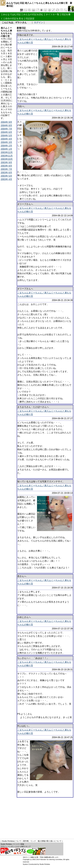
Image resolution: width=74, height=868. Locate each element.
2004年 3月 (6, 142)
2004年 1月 (6, 149)
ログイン (39, 22)
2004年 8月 (6, 125)
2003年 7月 (6, 169)
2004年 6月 (6, 132)
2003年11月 (7, 156)
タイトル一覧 (52, 14)
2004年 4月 (6, 139)
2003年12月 (7, 152)
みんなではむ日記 (12, 14)
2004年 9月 (6, 122)
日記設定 (30, 19)
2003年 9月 (6, 162)
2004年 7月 (6, 129)
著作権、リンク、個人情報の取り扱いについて (42, 841)
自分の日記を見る (14, 19)
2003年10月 (7, 159)
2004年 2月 (6, 146)
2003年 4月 (6, 179)
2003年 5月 (6, 176)
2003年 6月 (6, 173)
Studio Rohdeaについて (12, 841)
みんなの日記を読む (33, 14)
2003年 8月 (6, 166)
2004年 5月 (6, 136)
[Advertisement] (37, 817)
